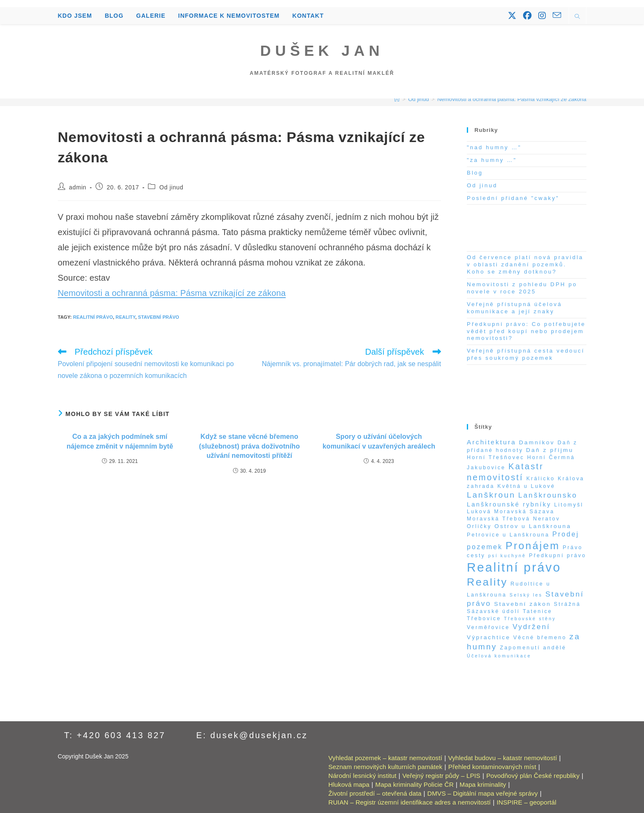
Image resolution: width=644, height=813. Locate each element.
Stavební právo (159, 317)
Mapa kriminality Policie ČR (415, 784)
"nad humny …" (494, 147)
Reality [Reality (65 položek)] (487, 582)
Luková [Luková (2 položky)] (479, 512)
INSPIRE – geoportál (527, 802)
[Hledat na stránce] (578, 17)
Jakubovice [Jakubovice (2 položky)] (486, 468)
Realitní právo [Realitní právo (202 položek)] (514, 567)
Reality (125, 317)
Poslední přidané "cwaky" (513, 198)
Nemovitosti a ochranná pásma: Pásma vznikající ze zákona (512, 99)
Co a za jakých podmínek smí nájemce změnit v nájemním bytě (120, 441)
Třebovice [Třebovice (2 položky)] (484, 619)
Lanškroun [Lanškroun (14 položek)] (491, 495)
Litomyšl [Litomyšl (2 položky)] (569, 505)
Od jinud (171, 187)
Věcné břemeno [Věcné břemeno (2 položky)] (540, 638)
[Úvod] (397, 99)
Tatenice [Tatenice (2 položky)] (537, 611)
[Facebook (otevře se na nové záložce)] (527, 16)
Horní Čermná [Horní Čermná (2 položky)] (551, 457)
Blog (475, 173)
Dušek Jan (322, 51)
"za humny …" (492, 160)
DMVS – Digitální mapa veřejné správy (483, 793)
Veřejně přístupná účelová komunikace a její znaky (514, 308)
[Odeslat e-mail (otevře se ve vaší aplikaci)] (557, 15)
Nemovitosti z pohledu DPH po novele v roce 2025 (522, 288)
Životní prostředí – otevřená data (375, 793)
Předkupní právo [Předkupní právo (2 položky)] (558, 556)
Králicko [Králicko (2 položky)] (541, 479)
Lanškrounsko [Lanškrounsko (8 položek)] (548, 495)
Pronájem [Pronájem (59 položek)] (533, 546)
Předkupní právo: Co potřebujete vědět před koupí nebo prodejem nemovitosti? (526, 331)
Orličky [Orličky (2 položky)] (479, 526)
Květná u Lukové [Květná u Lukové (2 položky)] (526, 486)
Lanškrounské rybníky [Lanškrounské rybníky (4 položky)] (509, 504)
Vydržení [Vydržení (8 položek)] (531, 627)
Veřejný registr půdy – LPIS (441, 776)
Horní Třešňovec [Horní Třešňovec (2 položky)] (496, 457)
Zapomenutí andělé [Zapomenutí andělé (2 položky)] (533, 648)
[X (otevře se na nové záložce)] (512, 16)
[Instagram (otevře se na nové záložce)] (542, 16)
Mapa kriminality (483, 784)
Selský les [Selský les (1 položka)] (526, 595)
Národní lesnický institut (363, 776)
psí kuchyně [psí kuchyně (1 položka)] (507, 556)
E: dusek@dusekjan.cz (252, 735)
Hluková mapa (349, 784)
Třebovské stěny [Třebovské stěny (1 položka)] (530, 619)
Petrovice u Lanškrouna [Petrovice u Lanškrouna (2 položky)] (508, 535)
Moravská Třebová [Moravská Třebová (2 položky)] (499, 519)
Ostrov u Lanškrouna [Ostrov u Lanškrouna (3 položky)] (533, 526)
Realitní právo (93, 317)
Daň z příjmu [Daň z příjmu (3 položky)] (550, 450)
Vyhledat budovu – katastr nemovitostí (503, 758)
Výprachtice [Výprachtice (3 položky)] (489, 637)
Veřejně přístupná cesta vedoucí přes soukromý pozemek (526, 354)
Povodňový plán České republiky (533, 776)
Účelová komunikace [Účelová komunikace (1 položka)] (499, 656)
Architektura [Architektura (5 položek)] (492, 442)
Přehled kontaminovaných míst (492, 767)
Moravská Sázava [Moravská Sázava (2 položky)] (524, 512)
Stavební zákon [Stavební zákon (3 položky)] (523, 604)
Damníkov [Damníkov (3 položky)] (537, 442)
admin (78, 187)
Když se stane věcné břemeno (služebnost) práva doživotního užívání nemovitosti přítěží (249, 446)
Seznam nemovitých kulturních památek (386, 767)
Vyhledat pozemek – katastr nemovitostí (385, 758)
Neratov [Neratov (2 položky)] (547, 519)
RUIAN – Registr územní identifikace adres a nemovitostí (410, 802)
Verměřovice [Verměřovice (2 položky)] (488, 627)
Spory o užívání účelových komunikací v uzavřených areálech (379, 441)
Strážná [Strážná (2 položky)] (567, 604)
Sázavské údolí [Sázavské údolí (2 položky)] (493, 611)
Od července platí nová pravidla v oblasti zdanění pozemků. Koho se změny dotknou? (525, 264)
